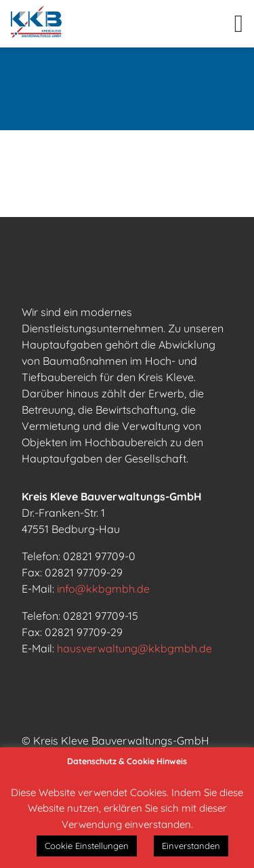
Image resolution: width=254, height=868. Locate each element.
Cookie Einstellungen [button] (87, 846)
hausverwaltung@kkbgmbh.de (134, 648)
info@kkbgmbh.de (103, 589)
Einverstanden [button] (191, 846)
